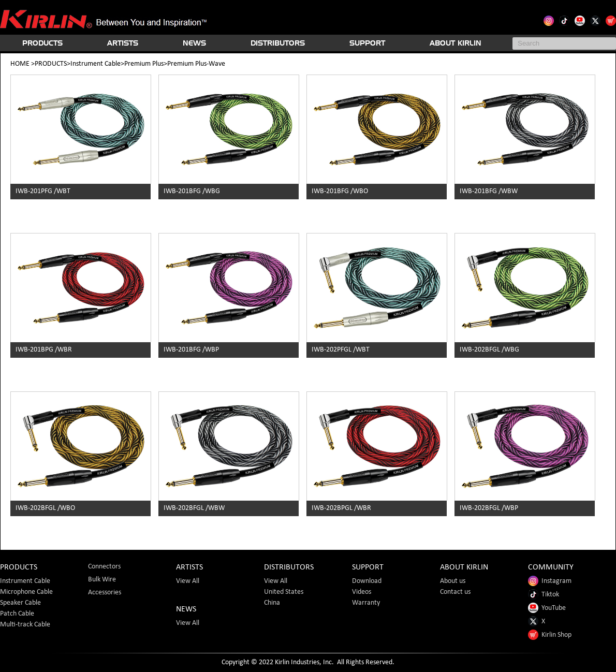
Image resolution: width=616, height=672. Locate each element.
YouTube (547, 608)
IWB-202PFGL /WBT (341, 350)
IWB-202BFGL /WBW (194, 508)
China (272, 603)
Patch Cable (17, 614)
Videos (362, 592)
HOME (20, 64)
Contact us (455, 592)
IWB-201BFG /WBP (191, 350)
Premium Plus (144, 64)
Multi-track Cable (25, 625)
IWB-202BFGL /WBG (489, 350)
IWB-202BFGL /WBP (489, 508)
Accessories (105, 593)
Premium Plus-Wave (196, 64)
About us (453, 581)
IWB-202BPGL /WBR (341, 508)
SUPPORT (367, 43)
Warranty (366, 603)
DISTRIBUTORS (278, 43)
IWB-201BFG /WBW (489, 191)
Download (367, 581)
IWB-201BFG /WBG (192, 191)
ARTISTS (123, 43)
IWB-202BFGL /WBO (45, 508)
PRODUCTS (42, 43)
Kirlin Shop (550, 635)
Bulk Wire (102, 580)
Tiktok (544, 595)
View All (188, 581)
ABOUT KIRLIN (456, 43)
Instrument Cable (96, 64)
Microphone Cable (26, 592)
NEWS (194, 43)
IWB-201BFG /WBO (340, 191)
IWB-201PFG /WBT (43, 191)
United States (284, 592)
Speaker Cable (20, 603)
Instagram (550, 581)
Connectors (104, 567)
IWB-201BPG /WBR (44, 350)
